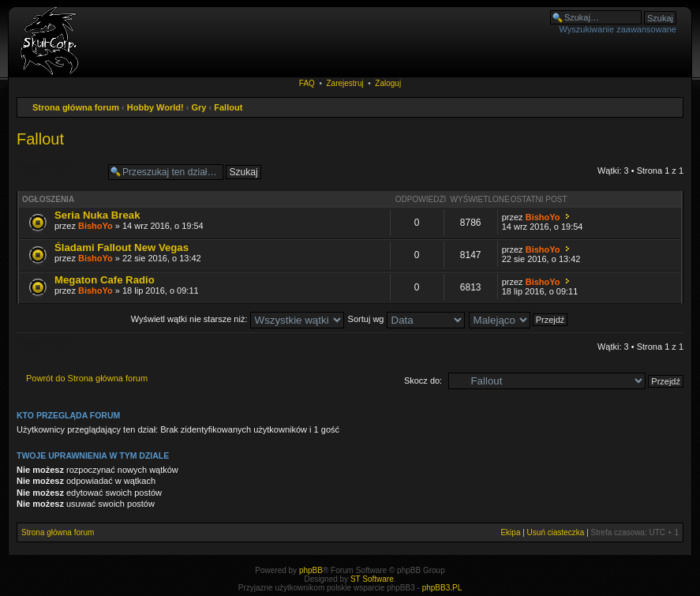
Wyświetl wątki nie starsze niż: (238, 319)
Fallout (228, 107)
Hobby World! (155, 107)
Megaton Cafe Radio (105, 280)
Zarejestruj (344, 83)
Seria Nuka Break (97, 215)
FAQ (307, 83)
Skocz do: (423, 380)
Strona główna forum (76, 107)
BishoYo (95, 226)
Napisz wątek (58, 172)
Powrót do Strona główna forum (87, 378)
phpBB (311, 570)
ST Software (372, 579)
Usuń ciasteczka (556, 532)
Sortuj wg (406, 319)
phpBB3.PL (442, 588)
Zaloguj (388, 83)
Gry (199, 107)
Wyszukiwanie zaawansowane (618, 29)
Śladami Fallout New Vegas (122, 247)
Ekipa (510, 532)
